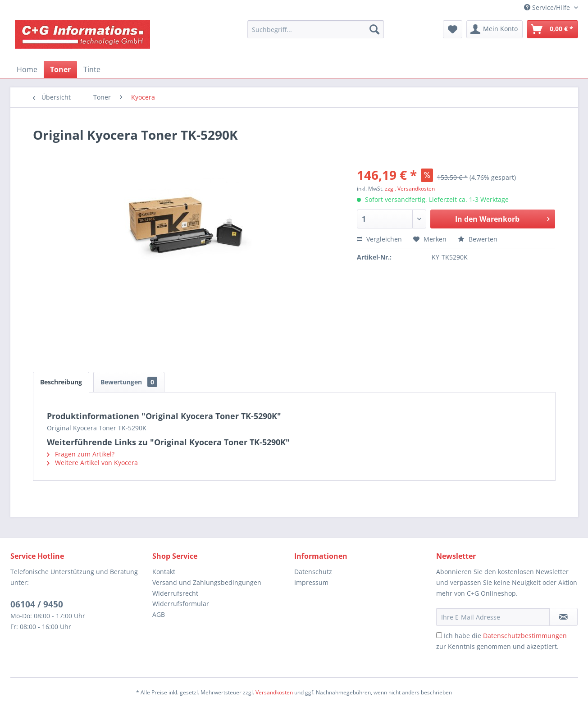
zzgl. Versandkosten (410, 189)
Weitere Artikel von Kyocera (92, 463)
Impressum (311, 582)
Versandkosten (274, 692)
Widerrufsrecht (175, 593)
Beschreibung (61, 382)
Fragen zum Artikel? (81, 454)
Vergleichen (379, 239)
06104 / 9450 (37, 604)
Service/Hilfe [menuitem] (548, 7)
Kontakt (164, 572)
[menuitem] (315, 29)
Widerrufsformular (181, 604)
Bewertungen (129, 382)
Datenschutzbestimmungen (525, 636)
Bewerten (478, 239)
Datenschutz (313, 572)
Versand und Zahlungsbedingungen (207, 582)
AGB (159, 614)
